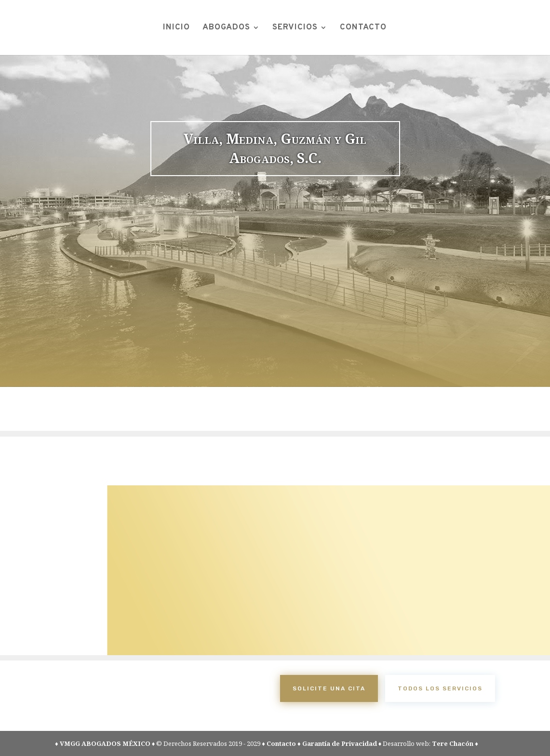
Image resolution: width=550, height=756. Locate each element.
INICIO (176, 28)
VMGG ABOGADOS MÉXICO (105, 743)
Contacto (281, 743)
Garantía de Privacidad (340, 743)
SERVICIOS (295, 28)
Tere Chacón (453, 743)
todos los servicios (440, 688)
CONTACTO (363, 28)
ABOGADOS (226, 28)
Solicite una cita (329, 688)
